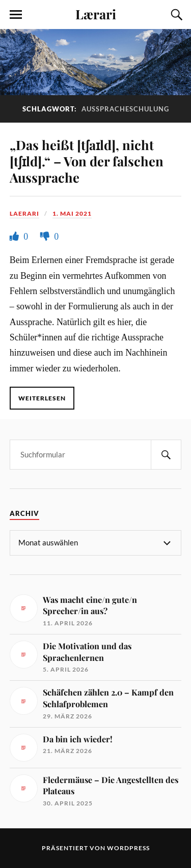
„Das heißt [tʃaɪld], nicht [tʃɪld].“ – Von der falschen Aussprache (87, 161)
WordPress (128, 848)
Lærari (96, 14)
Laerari (24, 213)
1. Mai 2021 (72, 213)
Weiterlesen (42, 398)
